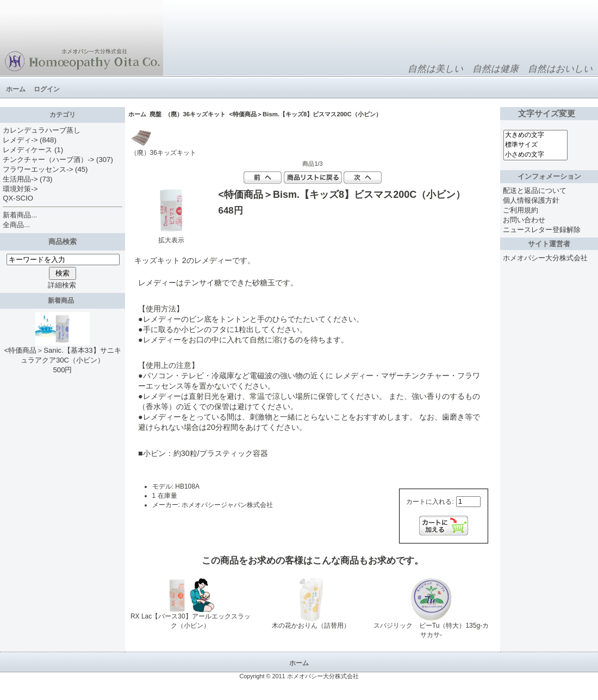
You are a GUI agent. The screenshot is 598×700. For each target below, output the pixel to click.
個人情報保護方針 (531, 200)
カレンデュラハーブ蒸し (42, 130)
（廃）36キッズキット (195, 114)
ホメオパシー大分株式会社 (545, 258)
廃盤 (155, 114)
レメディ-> (20, 140)
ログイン (47, 89)
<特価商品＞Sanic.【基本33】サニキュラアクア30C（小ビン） (62, 352)
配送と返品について (535, 190)
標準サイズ (535, 145)
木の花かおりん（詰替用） (311, 626)
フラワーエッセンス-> (38, 169)
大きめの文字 (535, 135)
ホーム (16, 89)
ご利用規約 (521, 210)
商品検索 (63, 242)
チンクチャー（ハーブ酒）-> (48, 160)
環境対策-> (20, 189)
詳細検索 (62, 285)
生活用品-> (20, 179)
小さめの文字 (535, 155)
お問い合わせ (524, 220)
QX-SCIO (18, 198)
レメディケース (27, 150)
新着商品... (20, 215)
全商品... (16, 225)
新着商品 (63, 301)
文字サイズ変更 (549, 114)
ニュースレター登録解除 (542, 230)
